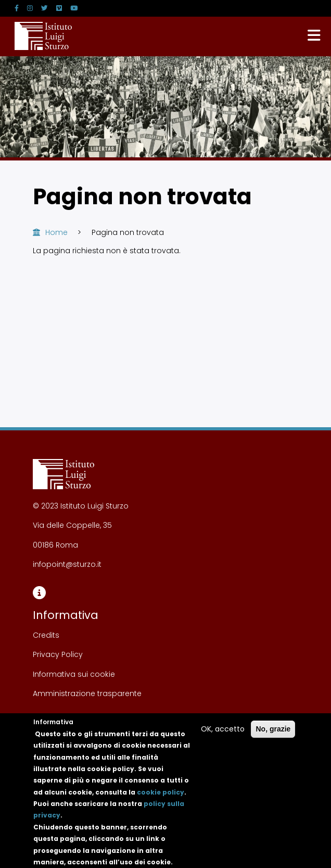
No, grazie (273, 738)
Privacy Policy (58, 654)
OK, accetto (223, 738)
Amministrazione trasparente (87, 693)
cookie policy (161, 801)
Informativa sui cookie (74, 674)
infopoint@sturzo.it (67, 564)
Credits (46, 635)
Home (56, 232)
